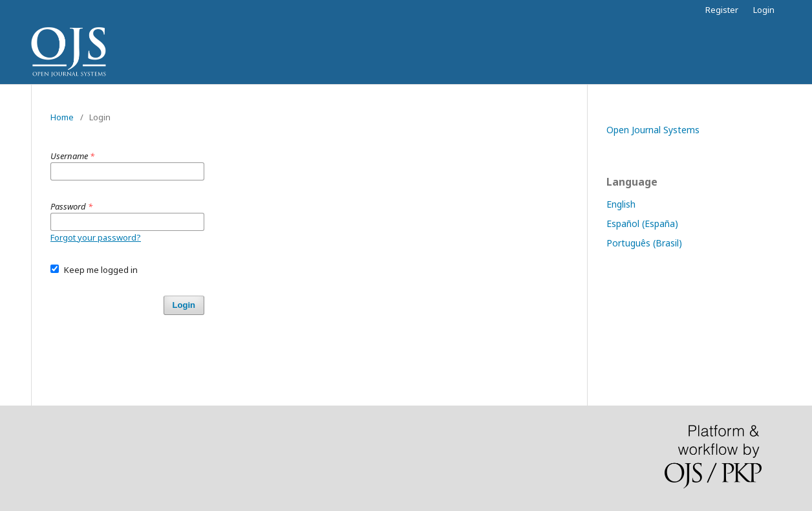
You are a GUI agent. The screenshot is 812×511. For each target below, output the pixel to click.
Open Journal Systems (653, 130)
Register (722, 10)
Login (764, 10)
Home (62, 117)
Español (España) (642, 223)
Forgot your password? (96, 237)
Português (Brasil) (644, 243)
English (621, 204)
